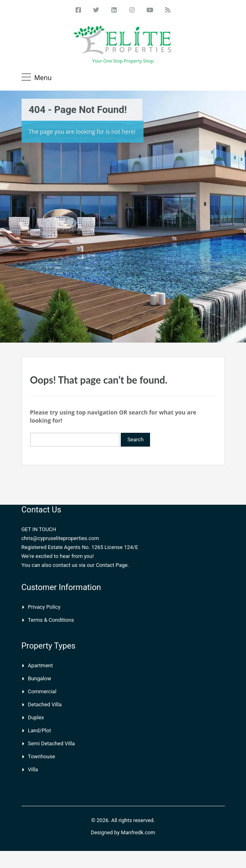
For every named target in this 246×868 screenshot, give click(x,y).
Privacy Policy (44, 607)
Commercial (42, 691)
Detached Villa (45, 704)
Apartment (41, 665)
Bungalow (40, 678)
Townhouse (42, 756)
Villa (33, 769)
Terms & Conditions (51, 620)
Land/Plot (40, 730)
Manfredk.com (138, 832)
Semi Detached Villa (51, 743)
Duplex (36, 717)
